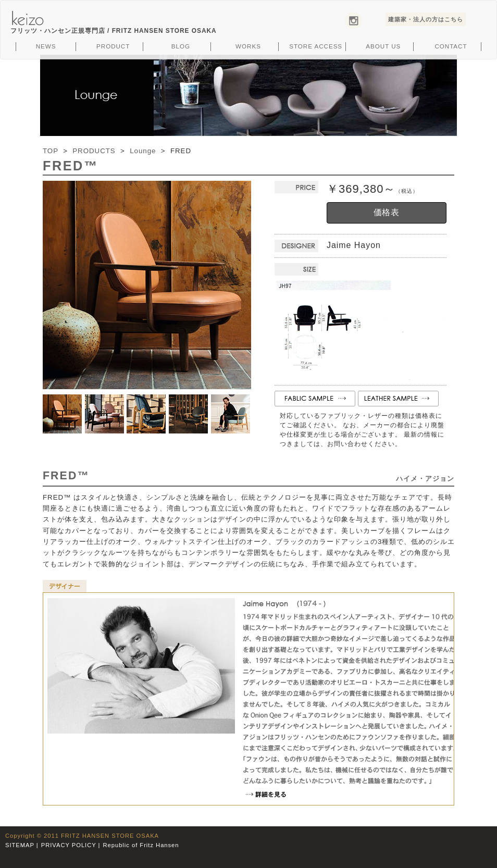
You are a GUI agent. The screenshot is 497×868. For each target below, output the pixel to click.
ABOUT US (383, 46)
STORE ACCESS (316, 46)
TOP (51, 151)
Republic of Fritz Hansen (141, 845)
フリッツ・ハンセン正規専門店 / (114, 31)
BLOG (181, 46)
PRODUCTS (94, 151)
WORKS (248, 46)
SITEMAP (20, 845)
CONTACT (451, 46)
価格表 (387, 212)
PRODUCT (113, 46)
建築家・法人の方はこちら (426, 19)
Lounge (143, 151)
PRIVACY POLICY (69, 845)
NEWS (46, 46)
